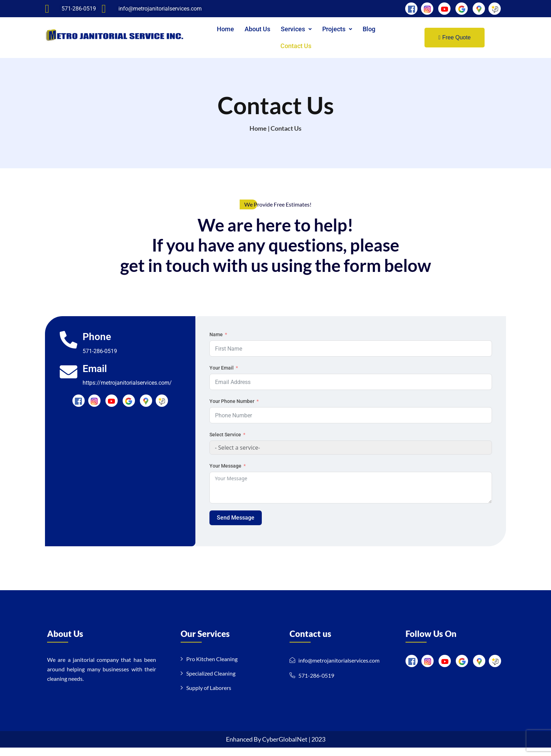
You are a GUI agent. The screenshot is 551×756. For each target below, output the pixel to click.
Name (216, 343)
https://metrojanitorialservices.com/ (128, 392)
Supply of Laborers (209, 696)
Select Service (225, 443)
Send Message (236, 526)
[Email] (69, 380)
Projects (337, 29)
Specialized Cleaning (211, 682)
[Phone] (69, 348)
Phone (97, 346)
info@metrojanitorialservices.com (339, 669)
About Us (257, 29)
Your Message (225, 474)
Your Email (222, 376)
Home (225, 29)
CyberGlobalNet (285, 748)
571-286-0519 (100, 360)
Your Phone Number (232, 410)
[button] (296, 29)
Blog (369, 29)
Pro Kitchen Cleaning (212, 667)
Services (296, 29)
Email (95, 377)
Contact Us (296, 46)
